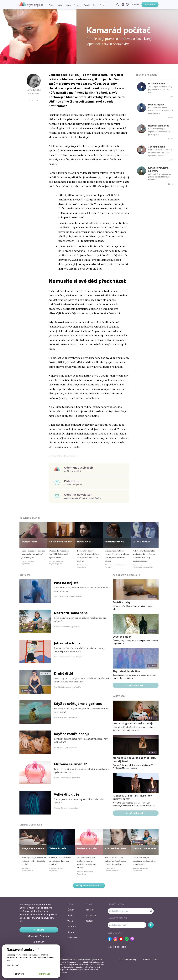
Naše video (119, 696)
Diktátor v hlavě (157, 84)
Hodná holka (84, 542)
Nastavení (19, 974)
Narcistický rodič (114, 542)
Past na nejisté (156, 105)
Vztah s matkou (142, 542)
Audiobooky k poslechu (126, 575)
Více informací (13, 965)
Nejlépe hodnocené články (89, 885)
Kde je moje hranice (33, 848)
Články (52, 5)
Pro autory (91, 915)
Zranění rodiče (30, 542)
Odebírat (151, 925)
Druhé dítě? (64, 673)
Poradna (77, 5)
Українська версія (117, 947)
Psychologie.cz (31, 4)
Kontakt (89, 921)
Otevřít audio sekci (136, 685)
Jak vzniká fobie (157, 147)
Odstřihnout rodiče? (61, 542)
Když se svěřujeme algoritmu (78, 704)
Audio (60, 5)
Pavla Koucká (34, 90)
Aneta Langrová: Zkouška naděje (133, 723)
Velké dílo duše (67, 794)
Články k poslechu (147, 75)
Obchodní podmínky (128, 959)
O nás (103, 5)
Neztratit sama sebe (159, 126)
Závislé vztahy (122, 602)
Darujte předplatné (39, 936)
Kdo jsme (90, 910)
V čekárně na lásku (115, 848)
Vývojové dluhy (122, 637)
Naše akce (72, 938)
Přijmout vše (44, 974)
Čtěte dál (25, 575)
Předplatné (150, 5)
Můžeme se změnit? (70, 764)
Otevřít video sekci (136, 813)
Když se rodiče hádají (71, 734)
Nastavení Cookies (151, 959)
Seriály (87, 5)
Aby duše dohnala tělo (126, 671)
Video (68, 5)
